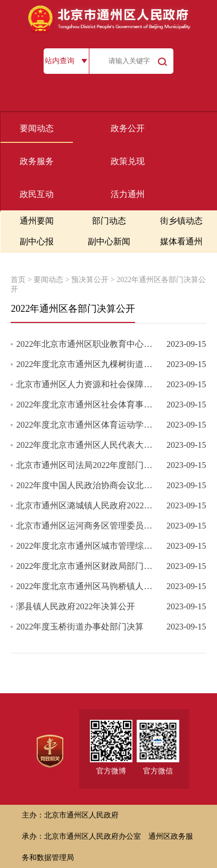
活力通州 (128, 194)
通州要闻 (37, 221)
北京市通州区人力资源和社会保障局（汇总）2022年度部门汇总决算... (87, 384)
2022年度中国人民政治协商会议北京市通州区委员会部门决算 (87, 485)
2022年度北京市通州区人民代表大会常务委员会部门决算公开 (87, 445)
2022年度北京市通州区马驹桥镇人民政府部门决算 (87, 586)
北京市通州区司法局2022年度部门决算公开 (87, 465)
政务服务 (37, 161)
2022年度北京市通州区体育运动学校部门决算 (87, 425)
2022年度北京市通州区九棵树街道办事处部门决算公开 (87, 364)
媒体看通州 (181, 241)
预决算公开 (90, 280)
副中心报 (37, 241)
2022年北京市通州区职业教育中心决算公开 (87, 344)
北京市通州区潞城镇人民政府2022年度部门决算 (87, 505)
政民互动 (37, 194)
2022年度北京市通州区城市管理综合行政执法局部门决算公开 (87, 546)
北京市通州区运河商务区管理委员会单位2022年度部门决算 (87, 526)
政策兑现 (128, 161)
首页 (18, 280)
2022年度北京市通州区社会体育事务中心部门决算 (87, 405)
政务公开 (128, 128)
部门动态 (109, 221)
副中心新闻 (109, 241)
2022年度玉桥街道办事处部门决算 (80, 627)
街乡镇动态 (181, 221)
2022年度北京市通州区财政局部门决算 (87, 566)
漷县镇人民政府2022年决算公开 (76, 606)
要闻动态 (37, 128)
